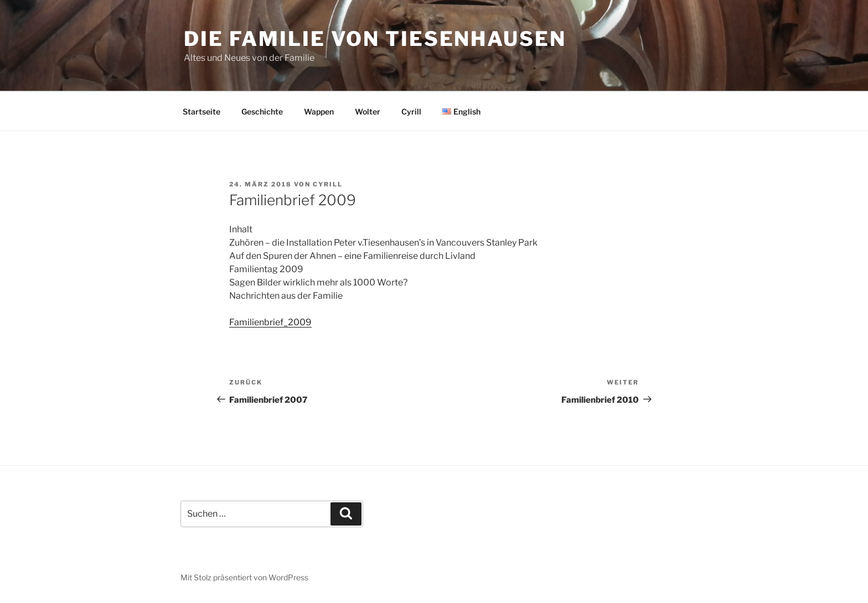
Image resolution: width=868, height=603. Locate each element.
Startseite (201, 111)
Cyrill (411, 111)
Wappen (319, 111)
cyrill (328, 184)
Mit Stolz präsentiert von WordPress (244, 577)
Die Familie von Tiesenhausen (375, 39)
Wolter (368, 111)
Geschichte (262, 111)
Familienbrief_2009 (270, 322)
